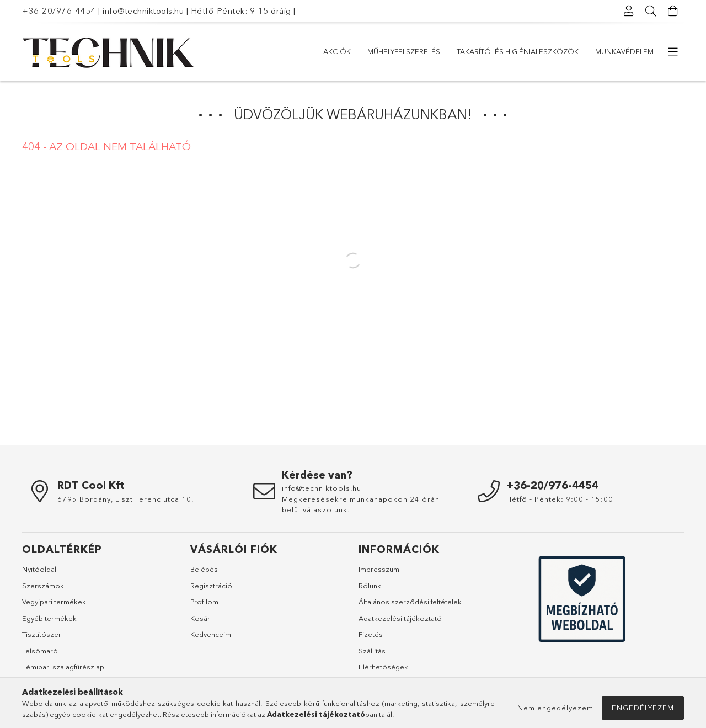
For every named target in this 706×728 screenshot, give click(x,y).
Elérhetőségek (383, 667)
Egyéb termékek (49, 618)
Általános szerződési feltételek (410, 602)
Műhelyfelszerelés (404, 51)
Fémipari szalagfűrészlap (63, 667)
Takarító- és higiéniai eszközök (518, 51)
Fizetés (371, 634)
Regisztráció (211, 586)
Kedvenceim (211, 634)
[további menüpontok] (673, 52)
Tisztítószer (42, 634)
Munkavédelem (624, 51)
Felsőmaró (40, 651)
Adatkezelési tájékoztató (400, 618)
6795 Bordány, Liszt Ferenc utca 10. (125, 499)
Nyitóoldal (39, 569)
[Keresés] (651, 11)
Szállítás (372, 651)
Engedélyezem (643, 708)
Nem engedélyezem (555, 708)
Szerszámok (43, 586)
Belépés (204, 569)
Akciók (337, 51)
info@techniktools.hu (143, 11)
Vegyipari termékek (54, 602)
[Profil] (629, 11)
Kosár (200, 618)
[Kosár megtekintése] (673, 11)
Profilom (204, 602)
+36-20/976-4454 (59, 11)
